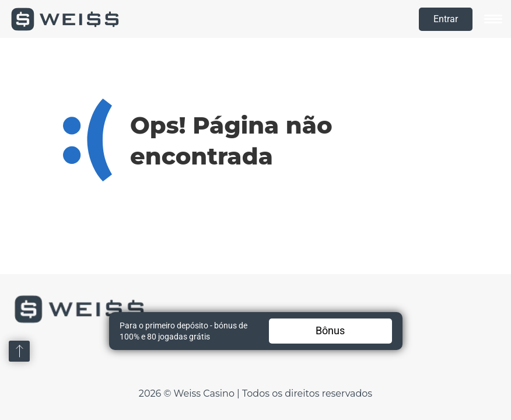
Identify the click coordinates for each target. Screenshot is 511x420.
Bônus (330, 330)
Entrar (446, 19)
